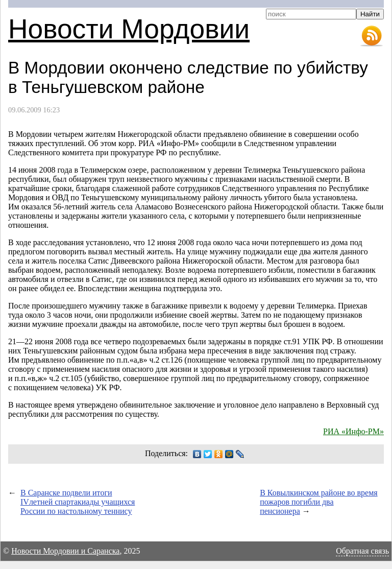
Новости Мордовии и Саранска (65, 551)
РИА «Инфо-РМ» (353, 431)
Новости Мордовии (129, 29)
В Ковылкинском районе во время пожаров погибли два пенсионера (319, 502)
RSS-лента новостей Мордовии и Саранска (372, 36)
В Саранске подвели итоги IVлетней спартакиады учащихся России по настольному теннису (78, 502)
